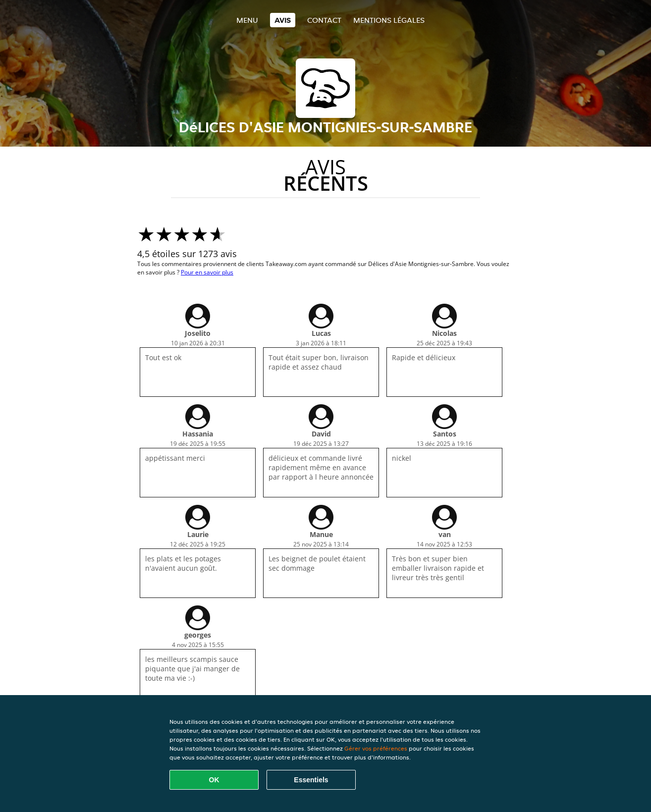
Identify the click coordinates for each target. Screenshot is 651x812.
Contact (324, 20)
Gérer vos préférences (376, 748)
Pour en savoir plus (207, 272)
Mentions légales (389, 20)
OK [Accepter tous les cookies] (214, 780)
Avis (283, 20)
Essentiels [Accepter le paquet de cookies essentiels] (311, 780)
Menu (247, 20)
